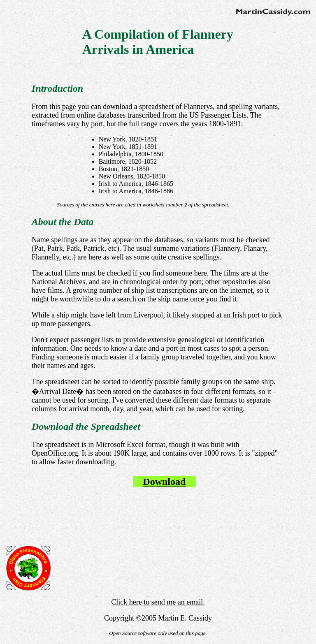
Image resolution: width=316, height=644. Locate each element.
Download (164, 482)
